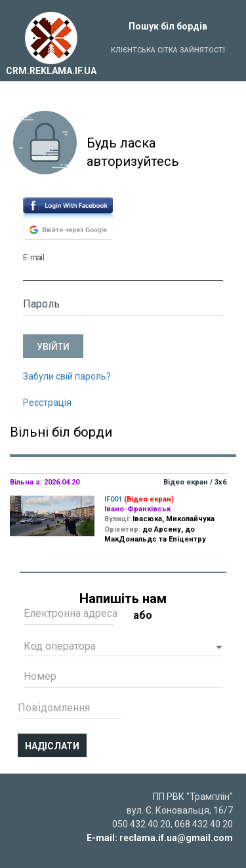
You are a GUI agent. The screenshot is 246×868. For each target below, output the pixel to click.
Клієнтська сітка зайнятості (168, 50)
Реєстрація (47, 403)
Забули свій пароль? (67, 376)
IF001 (113, 499)
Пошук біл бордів (168, 26)
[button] (123, 648)
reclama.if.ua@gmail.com (176, 838)
